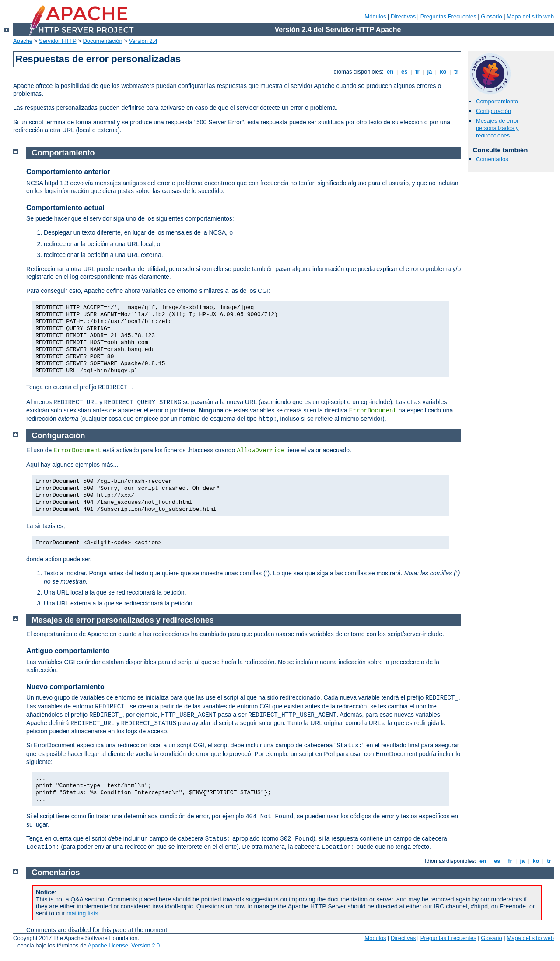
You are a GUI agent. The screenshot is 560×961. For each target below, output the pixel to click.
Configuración (493, 111)
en (390, 72)
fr (418, 72)
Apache (23, 41)
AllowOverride (261, 451)
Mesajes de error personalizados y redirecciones (497, 128)
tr (457, 72)
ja (430, 72)
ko (443, 72)
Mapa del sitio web (530, 16)
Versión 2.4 (143, 41)
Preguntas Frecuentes (448, 16)
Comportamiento (497, 101)
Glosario (491, 16)
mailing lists (82, 913)
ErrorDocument (373, 411)
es (404, 72)
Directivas (403, 16)
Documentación (102, 41)
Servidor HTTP (58, 41)
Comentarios (492, 159)
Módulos (375, 16)
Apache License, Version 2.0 (124, 945)
